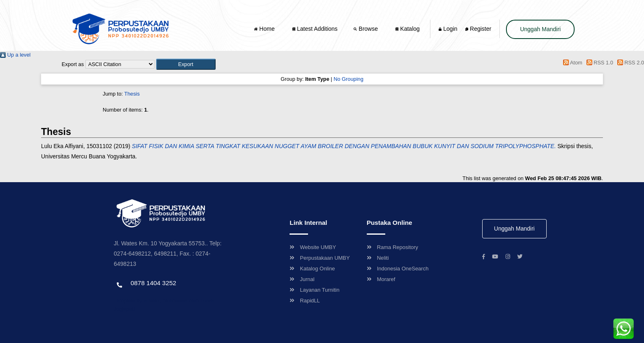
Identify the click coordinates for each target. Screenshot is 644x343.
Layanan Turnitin (314, 290)
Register (478, 29)
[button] (186, 64)
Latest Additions (315, 29)
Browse (366, 29)
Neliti (378, 258)
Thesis (132, 94)
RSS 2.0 (629, 63)
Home (265, 29)
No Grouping (348, 79)
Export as (73, 64)
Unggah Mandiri (540, 29)
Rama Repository (392, 247)
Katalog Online (312, 269)
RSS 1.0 (598, 63)
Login (448, 29)
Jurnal (302, 279)
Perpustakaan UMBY (320, 258)
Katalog (407, 29)
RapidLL (305, 301)
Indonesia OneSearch (398, 269)
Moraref (381, 279)
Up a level (15, 55)
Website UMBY (313, 247)
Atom (572, 63)
